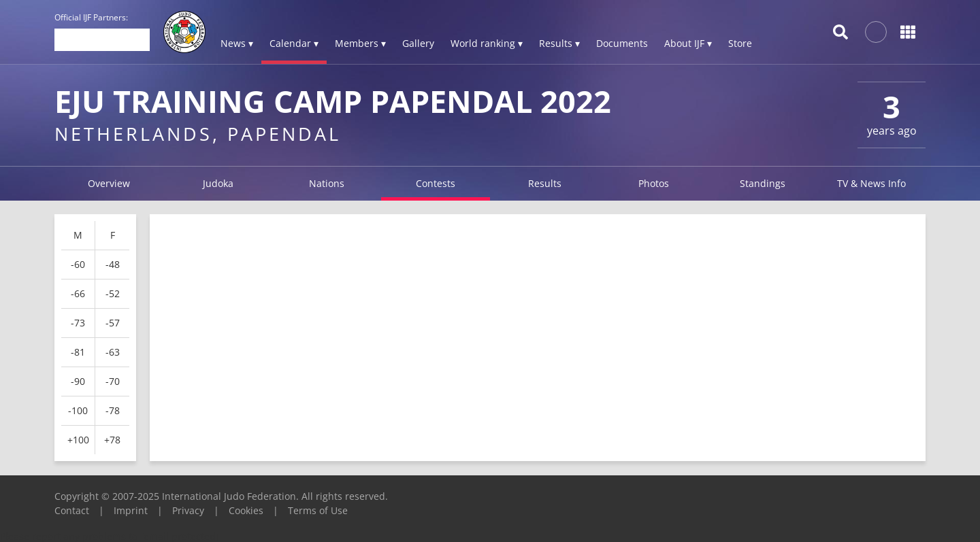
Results (545, 183)
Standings (763, 183)
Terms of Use (318, 510)
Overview (109, 183)
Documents (622, 43)
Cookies (246, 510)
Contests (436, 183)
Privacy (188, 510)
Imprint (131, 510)
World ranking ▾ (487, 43)
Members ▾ (360, 43)
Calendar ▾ (294, 43)
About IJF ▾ (688, 43)
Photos (654, 183)
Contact (72, 510)
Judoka (218, 183)
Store (740, 43)
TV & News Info (871, 183)
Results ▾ (559, 43)
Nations (327, 183)
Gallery (418, 43)
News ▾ (237, 43)
